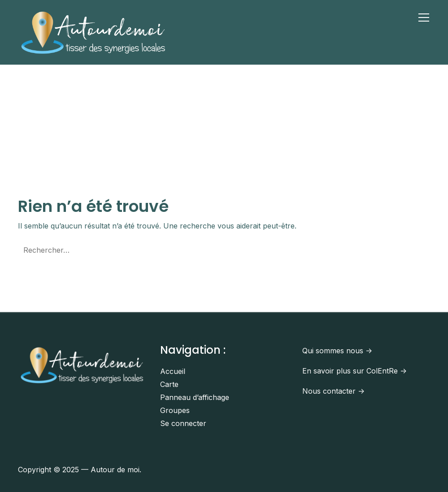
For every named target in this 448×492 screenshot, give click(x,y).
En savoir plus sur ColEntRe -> (354, 371)
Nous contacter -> (333, 391)
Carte (169, 384)
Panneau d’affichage (195, 397)
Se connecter (183, 423)
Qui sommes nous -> (337, 351)
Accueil (173, 371)
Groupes (175, 410)
